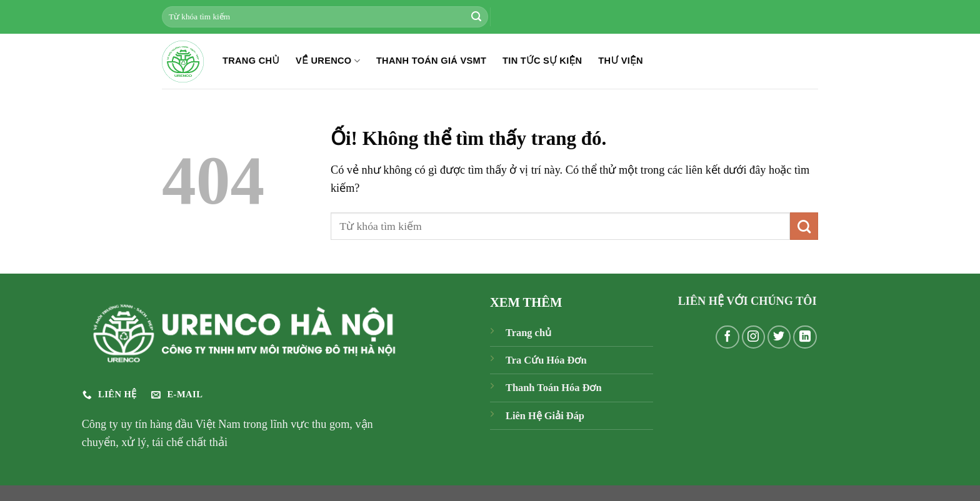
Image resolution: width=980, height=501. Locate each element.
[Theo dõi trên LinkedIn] (805, 337)
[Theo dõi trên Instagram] (754, 337)
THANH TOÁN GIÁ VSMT (431, 61)
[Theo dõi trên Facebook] (727, 337)
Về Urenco (328, 61)
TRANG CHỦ (251, 61)
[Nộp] (476, 17)
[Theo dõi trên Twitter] (779, 337)
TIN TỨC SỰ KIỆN (542, 61)
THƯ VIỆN (621, 61)
